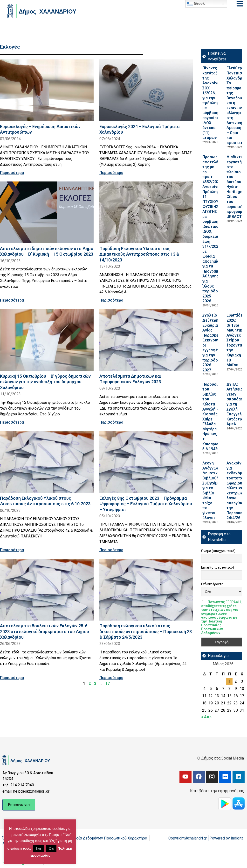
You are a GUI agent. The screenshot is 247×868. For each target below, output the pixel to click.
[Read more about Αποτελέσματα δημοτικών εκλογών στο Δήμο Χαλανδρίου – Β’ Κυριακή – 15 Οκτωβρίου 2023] (47, 212)
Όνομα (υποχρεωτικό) (218, 551)
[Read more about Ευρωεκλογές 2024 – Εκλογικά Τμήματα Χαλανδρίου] (146, 90)
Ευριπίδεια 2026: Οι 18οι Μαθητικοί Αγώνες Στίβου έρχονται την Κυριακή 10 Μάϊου (236, 340)
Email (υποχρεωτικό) (218, 567)
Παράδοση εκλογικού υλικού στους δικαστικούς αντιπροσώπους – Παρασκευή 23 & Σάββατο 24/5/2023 (146, 631)
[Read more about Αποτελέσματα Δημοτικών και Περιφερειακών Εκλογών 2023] (146, 340)
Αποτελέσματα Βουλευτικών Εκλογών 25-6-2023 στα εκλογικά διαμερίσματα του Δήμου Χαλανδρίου (45, 631)
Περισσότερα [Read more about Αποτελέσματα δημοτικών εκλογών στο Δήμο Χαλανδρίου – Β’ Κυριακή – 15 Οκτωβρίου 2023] (12, 300)
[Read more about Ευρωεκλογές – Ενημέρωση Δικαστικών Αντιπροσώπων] (47, 90)
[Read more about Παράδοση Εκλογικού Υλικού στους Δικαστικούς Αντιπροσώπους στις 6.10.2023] (47, 462)
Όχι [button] (51, 849)
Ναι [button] (38, 849)
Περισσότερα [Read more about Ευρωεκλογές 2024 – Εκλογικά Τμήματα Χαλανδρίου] (111, 173)
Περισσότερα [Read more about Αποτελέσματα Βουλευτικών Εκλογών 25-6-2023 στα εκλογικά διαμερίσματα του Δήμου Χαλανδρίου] (12, 678)
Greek (196, 4)
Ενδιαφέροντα (212, 584)
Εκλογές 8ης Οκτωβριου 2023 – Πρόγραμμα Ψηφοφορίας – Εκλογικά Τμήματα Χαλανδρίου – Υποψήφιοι (146, 504)
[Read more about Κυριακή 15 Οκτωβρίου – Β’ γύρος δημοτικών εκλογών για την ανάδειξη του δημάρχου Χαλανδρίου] (47, 340)
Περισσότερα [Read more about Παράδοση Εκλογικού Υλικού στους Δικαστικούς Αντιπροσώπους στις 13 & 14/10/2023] (111, 300)
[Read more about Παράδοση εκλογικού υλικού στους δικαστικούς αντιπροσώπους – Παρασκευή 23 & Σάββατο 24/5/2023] (146, 590)
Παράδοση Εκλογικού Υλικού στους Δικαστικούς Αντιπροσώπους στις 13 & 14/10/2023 (139, 254)
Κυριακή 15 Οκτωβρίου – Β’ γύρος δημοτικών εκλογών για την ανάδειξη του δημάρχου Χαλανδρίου (45, 382)
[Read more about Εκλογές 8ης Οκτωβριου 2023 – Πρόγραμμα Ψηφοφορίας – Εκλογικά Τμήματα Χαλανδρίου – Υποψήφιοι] (146, 462)
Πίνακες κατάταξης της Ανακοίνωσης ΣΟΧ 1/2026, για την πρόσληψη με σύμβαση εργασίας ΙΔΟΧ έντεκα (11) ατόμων (215, 103)
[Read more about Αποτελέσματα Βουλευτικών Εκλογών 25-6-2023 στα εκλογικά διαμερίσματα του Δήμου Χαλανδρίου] (47, 590)
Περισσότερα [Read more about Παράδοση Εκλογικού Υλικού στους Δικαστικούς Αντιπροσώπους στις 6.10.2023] (12, 550)
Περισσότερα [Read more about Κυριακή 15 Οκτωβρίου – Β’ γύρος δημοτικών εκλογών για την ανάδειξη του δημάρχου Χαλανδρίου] (12, 422)
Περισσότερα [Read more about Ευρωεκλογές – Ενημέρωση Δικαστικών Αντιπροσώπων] (12, 173)
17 (108, 684)
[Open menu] (240, 4)
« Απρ (206, 717)
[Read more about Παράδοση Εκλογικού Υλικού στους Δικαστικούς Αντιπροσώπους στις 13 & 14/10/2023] (146, 212)
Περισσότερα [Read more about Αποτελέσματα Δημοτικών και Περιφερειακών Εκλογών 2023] (111, 422)
